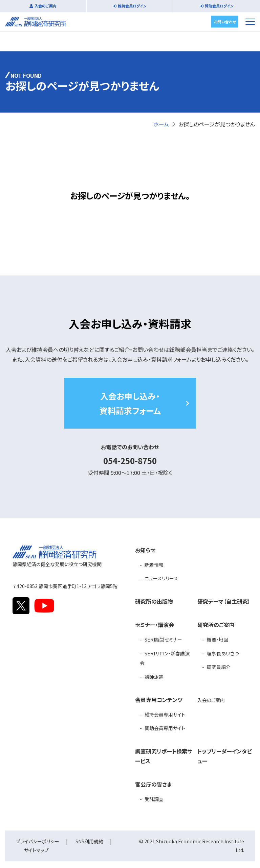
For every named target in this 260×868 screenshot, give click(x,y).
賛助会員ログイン (219, 6)
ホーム (161, 124)
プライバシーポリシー (38, 841)
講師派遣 (154, 677)
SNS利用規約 (89, 841)
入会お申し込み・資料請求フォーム (130, 403)
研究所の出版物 (154, 601)
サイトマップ (36, 850)
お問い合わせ (225, 21)
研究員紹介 (219, 667)
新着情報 (154, 565)
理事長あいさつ (223, 653)
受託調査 (154, 799)
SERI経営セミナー (163, 640)
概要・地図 (218, 640)
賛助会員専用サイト (165, 728)
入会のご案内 (46, 6)
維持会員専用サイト (165, 715)
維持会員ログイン (132, 6)
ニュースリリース (161, 578)
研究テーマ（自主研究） (224, 601)
